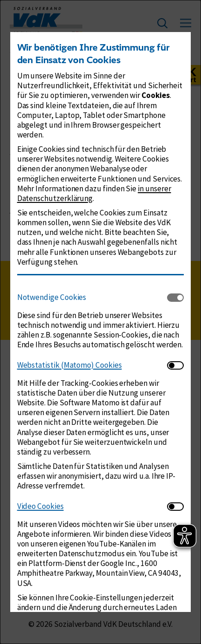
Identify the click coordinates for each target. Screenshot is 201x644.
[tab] (92, 298)
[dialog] (100, 322)
